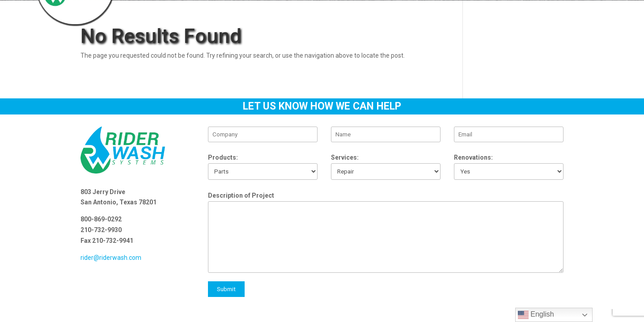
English (536, 315)
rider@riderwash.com (111, 258)
